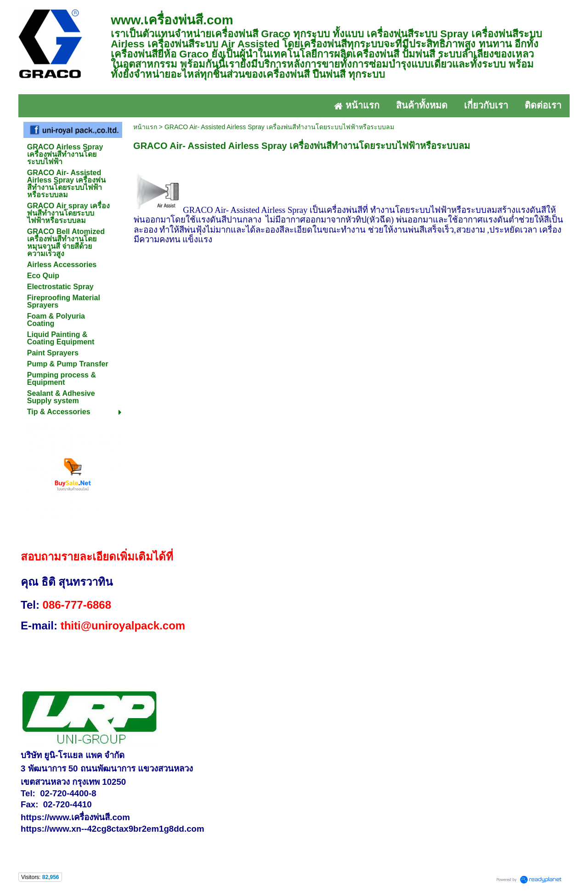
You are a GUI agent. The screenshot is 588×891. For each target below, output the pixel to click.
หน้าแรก (145, 127)
